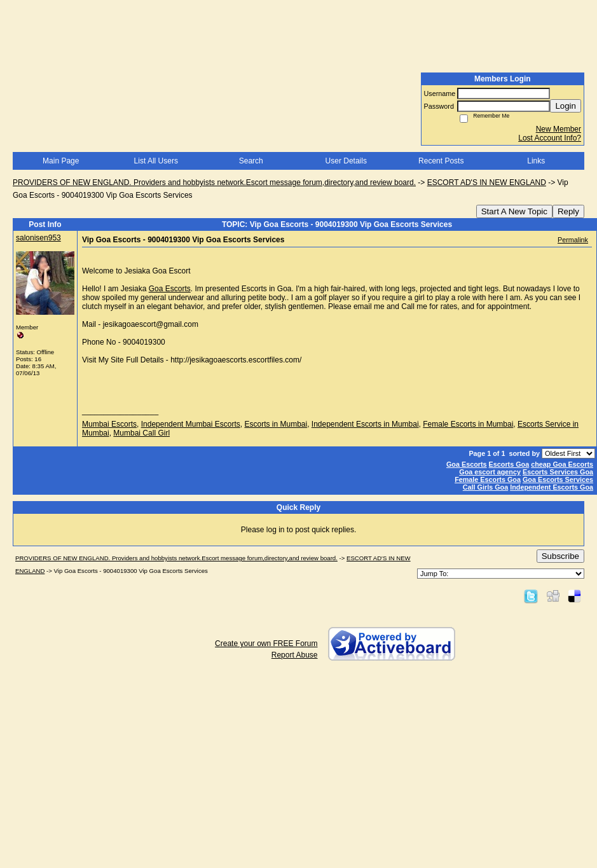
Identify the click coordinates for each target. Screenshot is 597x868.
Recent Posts (441, 161)
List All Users (156, 161)
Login (566, 106)
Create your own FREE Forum (266, 644)
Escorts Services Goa (558, 472)
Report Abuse (295, 655)
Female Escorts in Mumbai (468, 424)
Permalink (573, 240)
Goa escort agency (490, 472)
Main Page (61, 161)
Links (536, 161)
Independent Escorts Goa (552, 487)
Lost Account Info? (550, 138)
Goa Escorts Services (558, 479)
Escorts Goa (509, 464)
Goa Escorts (170, 289)
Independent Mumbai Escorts (191, 424)
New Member (559, 129)
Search (251, 161)
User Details (346, 161)
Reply (568, 211)
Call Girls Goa (485, 487)
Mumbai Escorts (109, 424)
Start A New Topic (514, 211)
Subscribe (560, 556)
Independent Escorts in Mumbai (365, 424)
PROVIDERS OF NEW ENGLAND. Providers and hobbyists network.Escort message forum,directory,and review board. (214, 183)
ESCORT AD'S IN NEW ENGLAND (487, 183)
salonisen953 (38, 238)
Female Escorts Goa (488, 479)
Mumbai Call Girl (141, 433)
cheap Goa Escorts (562, 464)
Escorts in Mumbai (276, 424)
